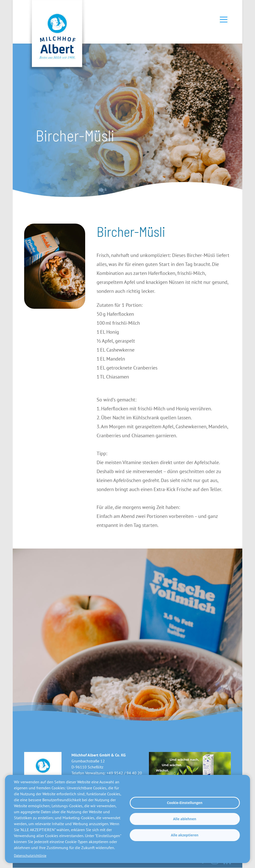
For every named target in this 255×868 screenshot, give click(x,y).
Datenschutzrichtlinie (30, 856)
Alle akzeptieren (185, 835)
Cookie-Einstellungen (185, 803)
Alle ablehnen (185, 819)
